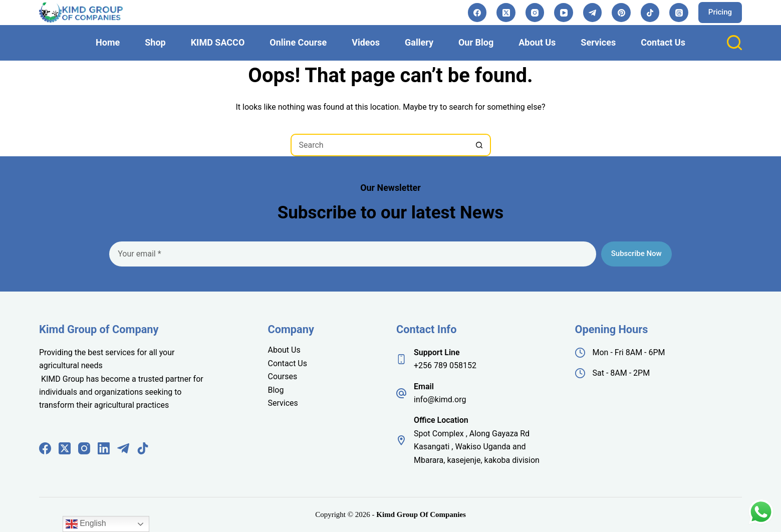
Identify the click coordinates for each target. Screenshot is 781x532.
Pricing (720, 12)
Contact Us (663, 42)
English (86, 524)
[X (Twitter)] (506, 13)
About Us (537, 42)
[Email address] (352, 254)
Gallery (419, 42)
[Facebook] (477, 13)
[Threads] (679, 13)
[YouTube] (564, 13)
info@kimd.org (440, 400)
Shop (155, 42)
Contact (283, 363)
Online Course (298, 42)
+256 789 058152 (445, 365)
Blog (276, 390)
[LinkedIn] (104, 448)
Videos (366, 42)
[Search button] (480, 145)
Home (108, 42)
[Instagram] (535, 13)
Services (598, 42)
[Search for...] (379, 145)
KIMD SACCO (218, 42)
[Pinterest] (621, 13)
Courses (282, 376)
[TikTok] (650, 13)
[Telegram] (593, 13)
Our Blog (476, 42)
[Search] (734, 43)
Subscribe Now (636, 253)
